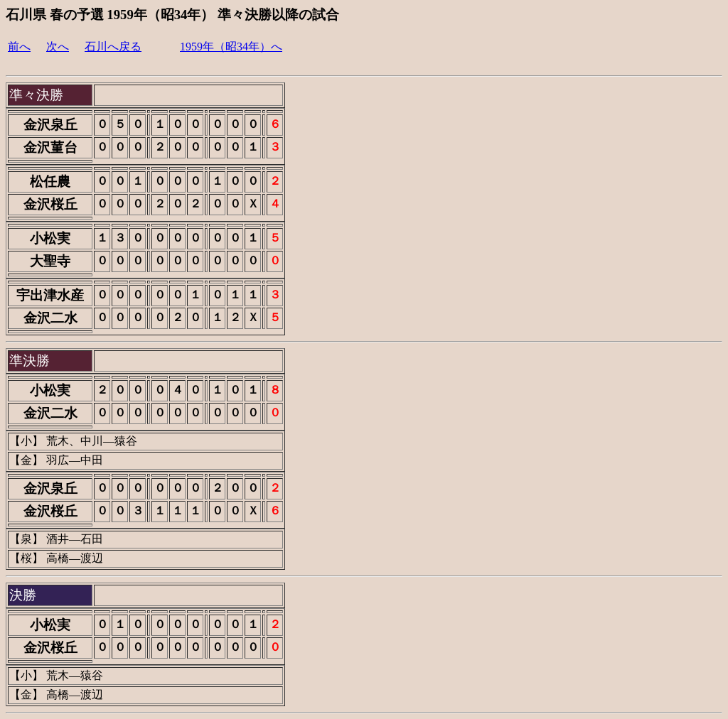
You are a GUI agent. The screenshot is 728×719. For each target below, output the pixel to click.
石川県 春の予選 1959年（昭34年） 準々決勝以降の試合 (172, 15)
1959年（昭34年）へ (231, 47)
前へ (19, 47)
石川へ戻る (113, 47)
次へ (58, 47)
